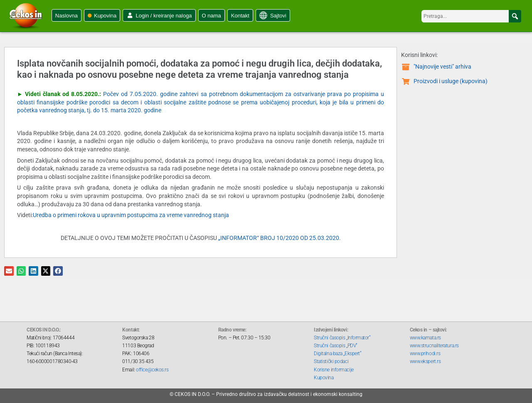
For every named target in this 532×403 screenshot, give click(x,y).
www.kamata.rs (425, 338)
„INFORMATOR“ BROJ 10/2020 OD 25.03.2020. (280, 238)
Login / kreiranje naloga (164, 16)
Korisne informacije (334, 370)
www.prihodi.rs (425, 354)
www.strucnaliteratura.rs (434, 346)
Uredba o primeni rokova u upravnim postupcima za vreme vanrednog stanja (131, 215)
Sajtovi (278, 16)
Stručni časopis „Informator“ (342, 338)
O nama (212, 16)
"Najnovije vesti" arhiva (442, 67)
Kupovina (105, 16)
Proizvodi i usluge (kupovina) (451, 81)
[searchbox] (471, 16)
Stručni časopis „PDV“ (336, 346)
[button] (515, 16)
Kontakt (240, 16)
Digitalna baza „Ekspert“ (337, 354)
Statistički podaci (331, 361)
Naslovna (66, 16)
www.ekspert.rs (425, 361)
